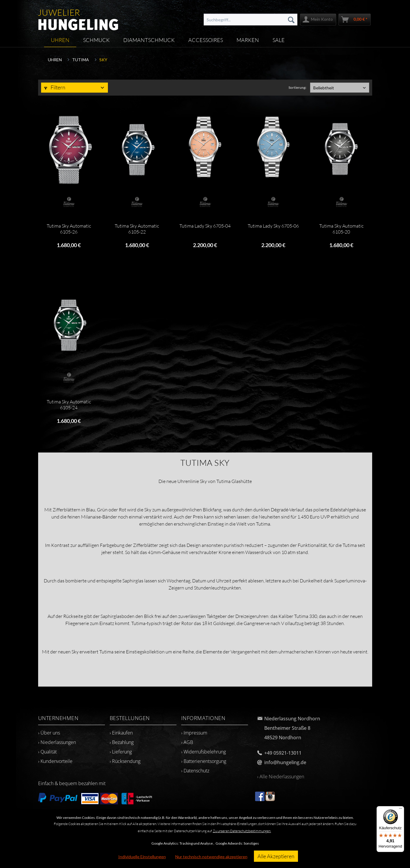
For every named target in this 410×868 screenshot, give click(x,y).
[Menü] (401, 810)
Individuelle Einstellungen (142, 857)
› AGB (187, 742)
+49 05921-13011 (283, 753)
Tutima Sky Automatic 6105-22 (137, 229)
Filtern (55, 87)
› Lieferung (121, 752)
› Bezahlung (122, 742)
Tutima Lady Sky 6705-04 (205, 226)
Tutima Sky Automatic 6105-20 (341, 229)
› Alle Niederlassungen (281, 777)
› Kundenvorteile (55, 761)
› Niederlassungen (57, 742)
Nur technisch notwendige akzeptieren (211, 857)
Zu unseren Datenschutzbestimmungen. (242, 831)
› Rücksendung (125, 761)
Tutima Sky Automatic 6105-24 (69, 405)
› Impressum (194, 733)
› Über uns (49, 733)
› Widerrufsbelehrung (204, 752)
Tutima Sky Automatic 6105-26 (69, 229)
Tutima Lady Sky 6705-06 (273, 226)
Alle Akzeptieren (276, 856)
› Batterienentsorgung (204, 761)
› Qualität (47, 752)
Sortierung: (297, 87)
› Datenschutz (195, 771)
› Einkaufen (121, 733)
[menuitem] (250, 20)
